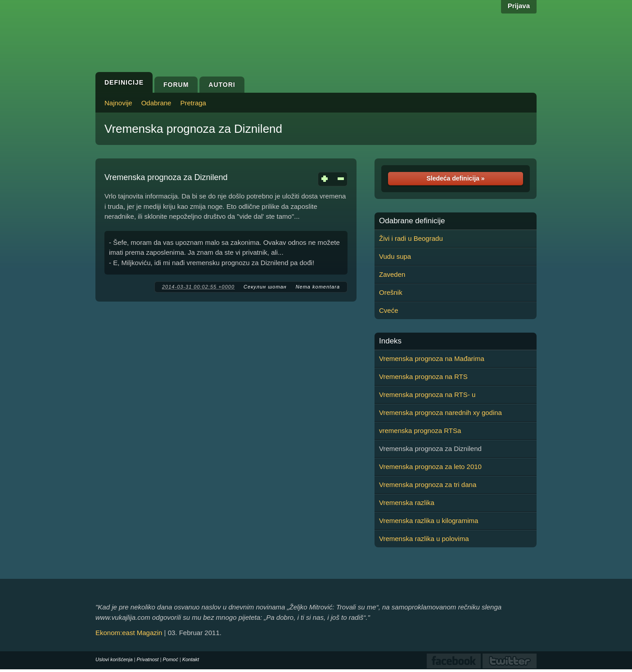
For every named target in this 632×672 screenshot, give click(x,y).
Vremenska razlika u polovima (424, 539)
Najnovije (118, 103)
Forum (176, 85)
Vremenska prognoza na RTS (423, 377)
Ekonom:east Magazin (129, 633)
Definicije (124, 82)
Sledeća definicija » (455, 178)
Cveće (389, 310)
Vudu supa (395, 256)
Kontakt (191, 659)
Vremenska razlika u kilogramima (429, 521)
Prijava (519, 6)
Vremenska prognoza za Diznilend (193, 129)
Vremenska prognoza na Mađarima (432, 359)
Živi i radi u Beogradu (411, 238)
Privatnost (148, 659)
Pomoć (170, 659)
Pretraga (193, 103)
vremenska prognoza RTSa (420, 431)
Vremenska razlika (407, 503)
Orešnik (391, 292)
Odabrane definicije (412, 221)
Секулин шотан (265, 287)
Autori (222, 85)
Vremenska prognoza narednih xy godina (440, 413)
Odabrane (156, 103)
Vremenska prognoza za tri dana (428, 485)
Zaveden (392, 274)
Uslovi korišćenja (114, 659)
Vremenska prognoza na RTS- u (427, 395)
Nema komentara (318, 287)
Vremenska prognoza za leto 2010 (430, 467)
